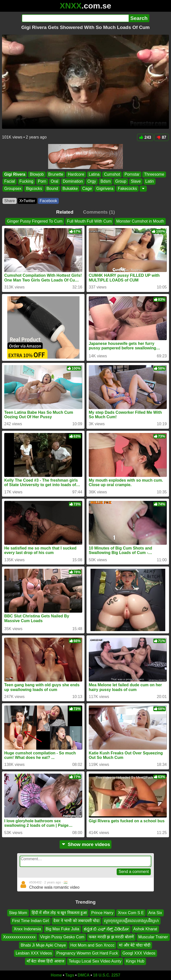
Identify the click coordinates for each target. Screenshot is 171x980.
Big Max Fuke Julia (62, 929)
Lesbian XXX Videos (34, 953)
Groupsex (13, 189)
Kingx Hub (135, 961)
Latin (150, 182)
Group (121, 182)
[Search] (75, 18)
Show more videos (86, 844)
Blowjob (37, 174)
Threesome (154, 174)
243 (145, 137)
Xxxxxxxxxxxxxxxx (19, 937)
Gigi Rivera (15, 174)
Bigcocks (34, 189)
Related (65, 212)
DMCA (84, 975)
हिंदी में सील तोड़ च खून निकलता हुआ (59, 913)
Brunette (56, 174)
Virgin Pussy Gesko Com (62, 937)
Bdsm (106, 182)
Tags (70, 975)
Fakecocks (127, 189)
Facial (10, 182)
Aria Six (155, 913)
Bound (52, 189)
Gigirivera (105, 189)
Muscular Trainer (153, 937)
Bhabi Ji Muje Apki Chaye (43, 945)
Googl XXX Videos (139, 953)
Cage (87, 189)
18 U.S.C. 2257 (107, 975)
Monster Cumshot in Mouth (140, 221)
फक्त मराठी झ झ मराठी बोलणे (111, 937)
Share (10, 201)
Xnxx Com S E (131, 913)
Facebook (48, 201)
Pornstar (132, 174)
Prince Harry (102, 913)
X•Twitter (27, 201)
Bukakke (70, 189)
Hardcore (76, 174)
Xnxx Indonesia (27, 929)
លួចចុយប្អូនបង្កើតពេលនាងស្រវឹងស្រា (131, 921)
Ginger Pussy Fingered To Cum (35, 221)
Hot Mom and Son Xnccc (92, 945)
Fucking (26, 182)
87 (161, 137)
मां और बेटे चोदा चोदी (135, 945)
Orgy (92, 182)
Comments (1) (99, 212)
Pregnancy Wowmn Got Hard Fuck (87, 953)
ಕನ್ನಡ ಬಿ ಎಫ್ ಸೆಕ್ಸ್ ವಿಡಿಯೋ (106, 929)
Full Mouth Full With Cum (89, 221)
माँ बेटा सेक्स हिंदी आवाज (45, 961)
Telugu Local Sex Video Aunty (95, 961)
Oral (55, 182)
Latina (94, 174)
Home (56, 975)
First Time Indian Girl (31, 921)
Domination (73, 182)
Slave (136, 182)
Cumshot (112, 174)
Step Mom (18, 913)
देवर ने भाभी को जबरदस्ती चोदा (76, 921)
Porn (42, 182)
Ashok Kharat (145, 929)
